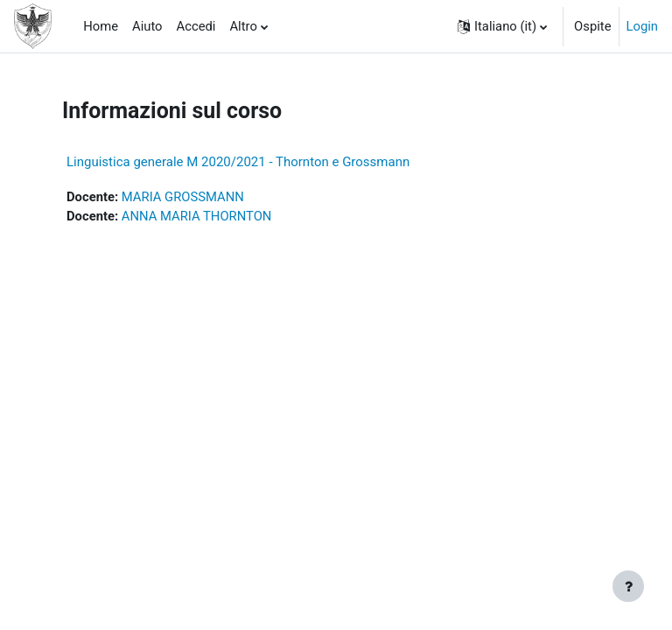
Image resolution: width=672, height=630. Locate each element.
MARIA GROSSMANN (183, 197)
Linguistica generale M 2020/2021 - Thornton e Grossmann (238, 162)
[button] (502, 26)
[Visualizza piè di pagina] (628, 586)
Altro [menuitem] (243, 26)
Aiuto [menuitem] (147, 26)
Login (643, 26)
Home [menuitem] (101, 26)
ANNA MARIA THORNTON (197, 216)
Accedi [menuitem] (196, 26)
